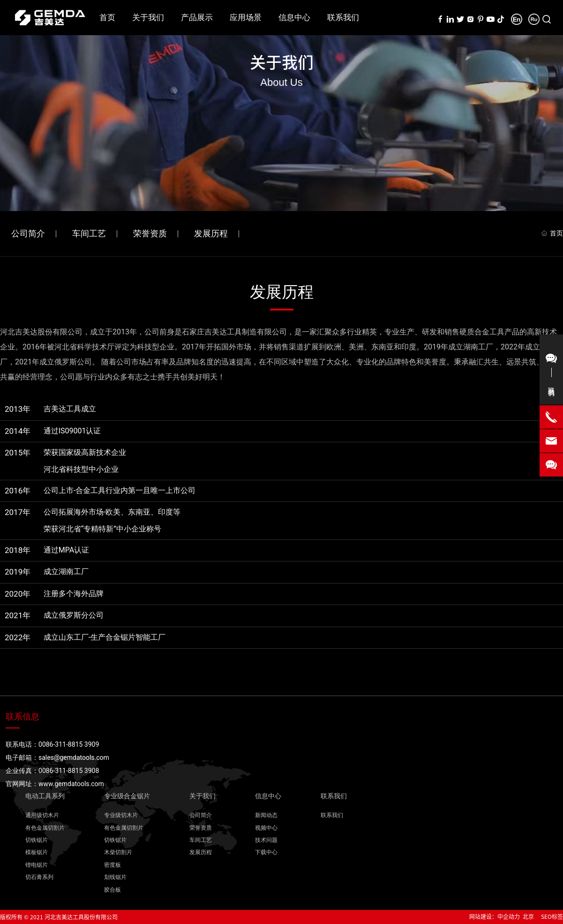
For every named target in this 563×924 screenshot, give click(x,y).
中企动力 (509, 916)
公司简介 (28, 233)
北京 (528, 916)
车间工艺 (89, 233)
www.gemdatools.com (71, 784)
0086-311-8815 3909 (69, 744)
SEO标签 (552, 916)
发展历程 (211, 233)
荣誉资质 (150, 233)
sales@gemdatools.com (74, 757)
